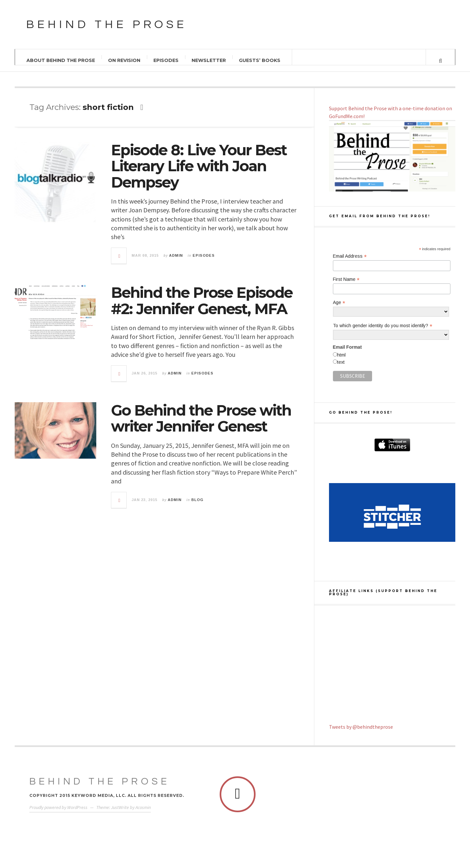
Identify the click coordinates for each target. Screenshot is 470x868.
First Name (346, 279)
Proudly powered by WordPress (58, 807)
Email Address (350, 256)
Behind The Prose (100, 781)
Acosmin (143, 807)
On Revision (124, 60)
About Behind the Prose (61, 60)
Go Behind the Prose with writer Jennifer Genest (201, 418)
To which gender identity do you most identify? (383, 326)
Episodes (166, 60)
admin (176, 255)
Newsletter (209, 60)
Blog (197, 500)
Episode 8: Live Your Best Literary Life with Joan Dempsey (199, 166)
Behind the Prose (107, 24)
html (341, 355)
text (341, 362)
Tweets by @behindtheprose (361, 727)
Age (339, 303)
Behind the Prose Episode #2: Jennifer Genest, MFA (202, 301)
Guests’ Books (260, 60)
